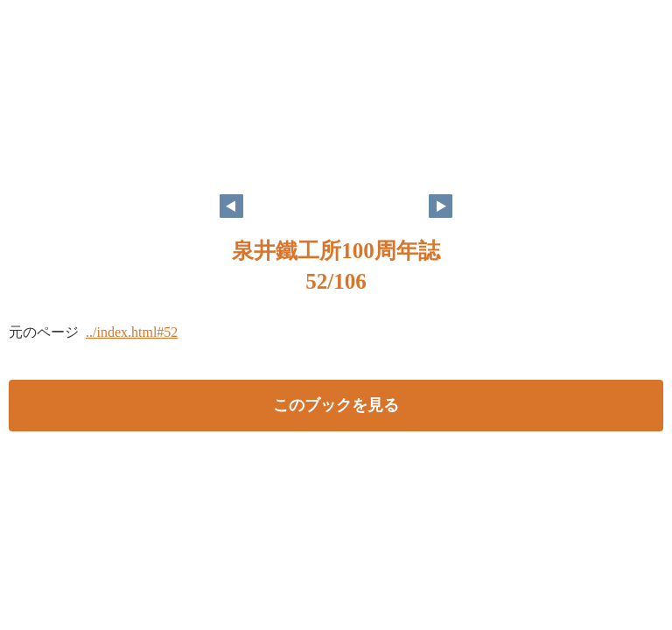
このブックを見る (336, 405)
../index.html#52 (132, 332)
